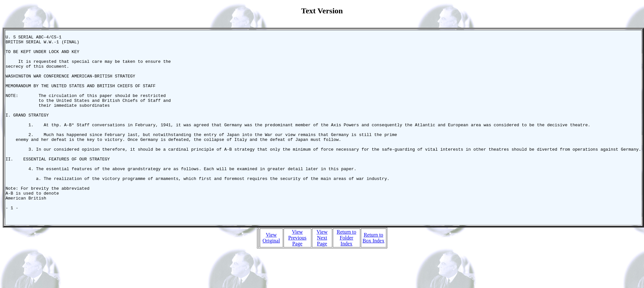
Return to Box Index (373, 275)
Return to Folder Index (346, 275)
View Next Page (322, 275)
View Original (271, 275)
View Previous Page (297, 275)
